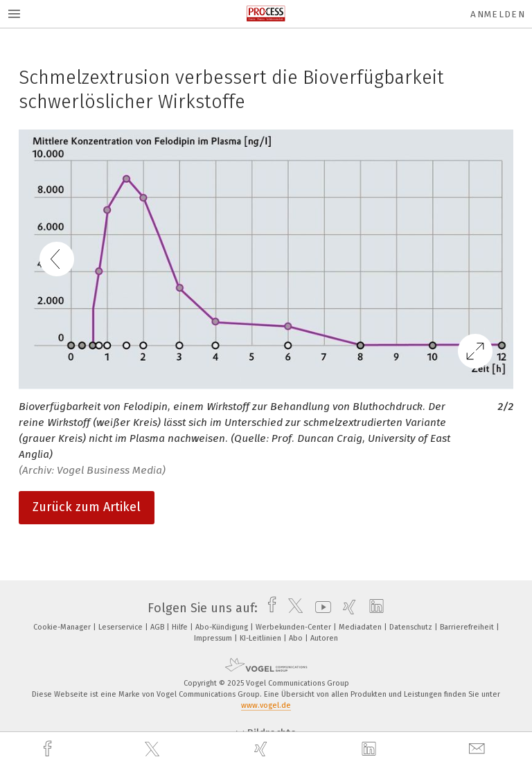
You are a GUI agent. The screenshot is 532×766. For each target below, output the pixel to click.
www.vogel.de (266, 705)
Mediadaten (361, 627)
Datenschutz (412, 627)
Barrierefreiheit (468, 627)
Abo (297, 638)
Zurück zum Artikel (87, 507)
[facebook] (49, 749)
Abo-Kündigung (223, 627)
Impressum (214, 638)
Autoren (324, 638)
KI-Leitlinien (261, 638)
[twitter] (154, 749)
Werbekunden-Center (294, 627)
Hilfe (181, 627)
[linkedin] (371, 749)
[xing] (263, 749)
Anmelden (498, 14)
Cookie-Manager (63, 627)
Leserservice (122, 627)
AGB (158, 627)
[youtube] (320, 608)
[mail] (479, 749)
